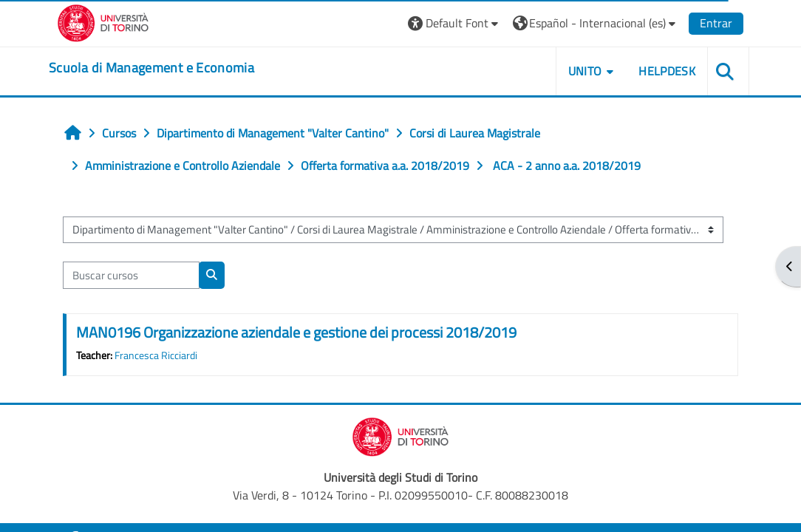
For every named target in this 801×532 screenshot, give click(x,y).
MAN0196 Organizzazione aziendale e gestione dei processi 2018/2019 (296, 332)
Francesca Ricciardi (156, 355)
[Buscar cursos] (131, 275)
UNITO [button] (585, 71)
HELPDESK (667, 71)
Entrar (716, 23)
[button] (455, 23)
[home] (151, 68)
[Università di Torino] (103, 21)
